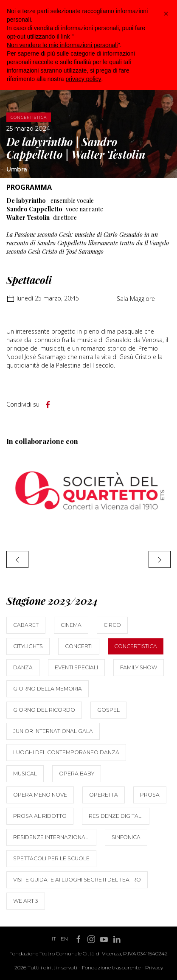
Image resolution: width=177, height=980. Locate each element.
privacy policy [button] (84, 79)
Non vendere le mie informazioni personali (62, 45)
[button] (166, 14)
